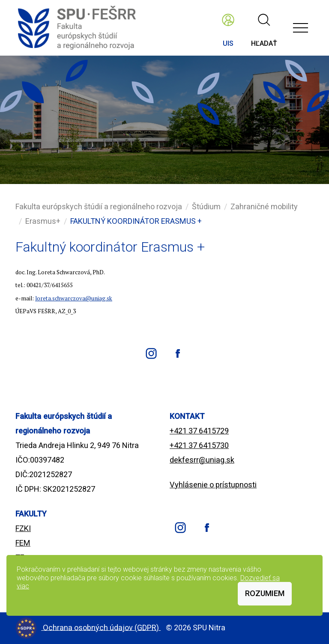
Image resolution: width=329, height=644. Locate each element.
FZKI (23, 528)
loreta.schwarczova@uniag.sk (74, 298)
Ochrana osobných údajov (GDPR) (102, 627)
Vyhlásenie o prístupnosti (213, 485)
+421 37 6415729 (199, 431)
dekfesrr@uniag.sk (202, 460)
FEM (23, 543)
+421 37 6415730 (199, 445)
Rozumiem (265, 593)
